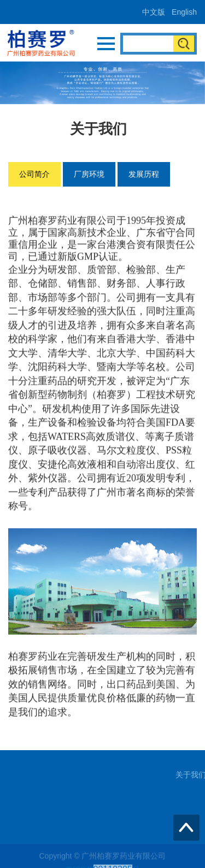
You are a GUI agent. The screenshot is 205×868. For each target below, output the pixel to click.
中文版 (154, 12)
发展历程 (144, 174)
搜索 (184, 44)
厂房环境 (89, 174)
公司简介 (34, 174)
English (184, 12)
